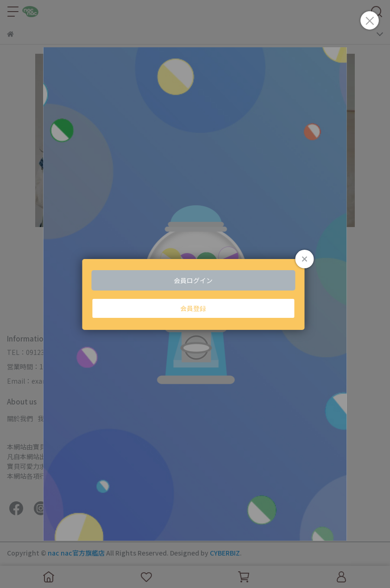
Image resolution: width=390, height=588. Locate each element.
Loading (195, 294)
